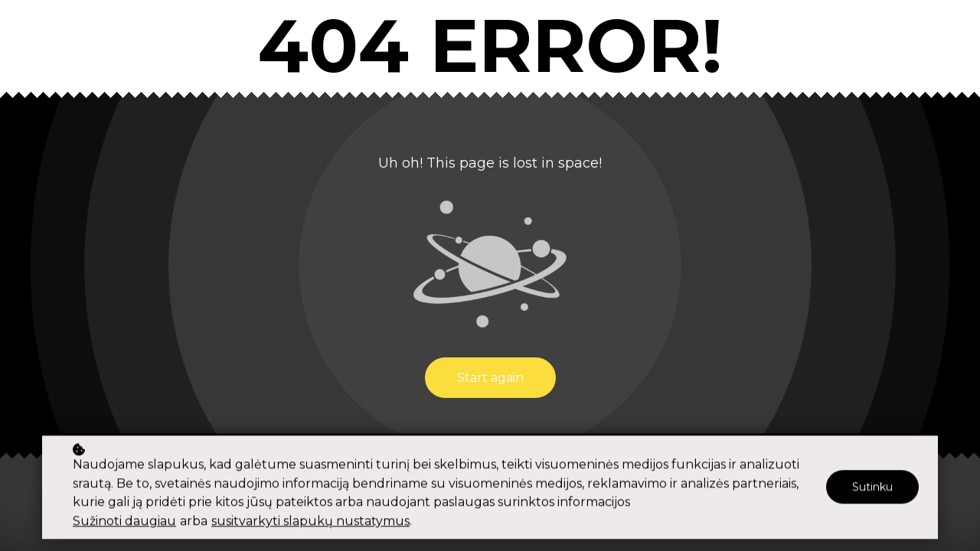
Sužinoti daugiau (124, 523)
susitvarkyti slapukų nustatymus (310, 523)
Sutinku (872, 489)
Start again (490, 378)
